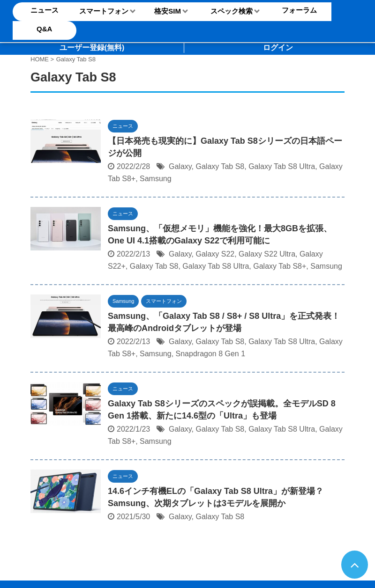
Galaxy (180, 166)
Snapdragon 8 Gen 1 (211, 354)
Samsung (156, 179)
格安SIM (168, 11)
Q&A (44, 29)
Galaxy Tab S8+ (280, 266)
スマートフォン (104, 11)
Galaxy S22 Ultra (267, 254)
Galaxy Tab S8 (220, 166)
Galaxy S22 (215, 254)
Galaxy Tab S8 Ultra (282, 166)
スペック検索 (232, 11)
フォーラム (299, 10)
